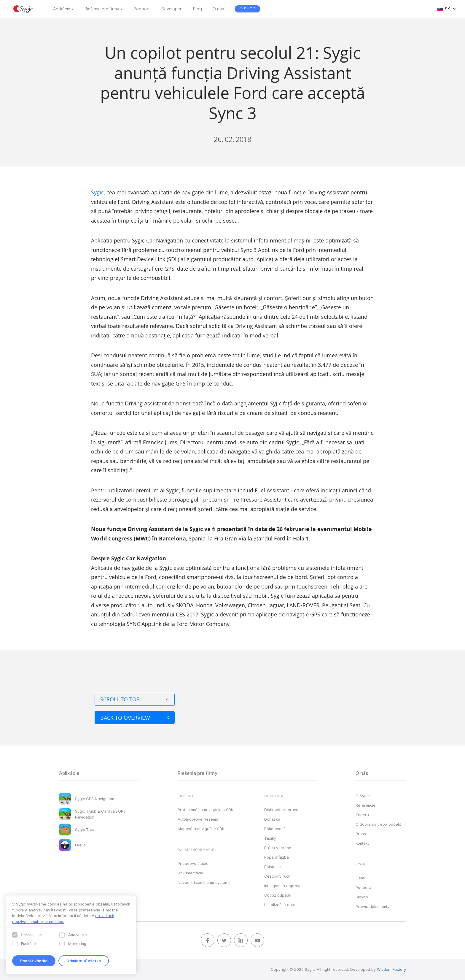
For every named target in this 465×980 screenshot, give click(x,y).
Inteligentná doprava (283, 886)
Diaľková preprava (281, 810)
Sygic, (98, 192)
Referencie (366, 805)
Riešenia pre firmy (102, 9)
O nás (218, 9)
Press (361, 834)
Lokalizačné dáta (280, 905)
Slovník (362, 897)
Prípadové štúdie (193, 863)
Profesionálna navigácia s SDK (206, 810)
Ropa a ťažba (277, 857)
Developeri (172, 9)
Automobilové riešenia (198, 819)
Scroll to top (135, 699)
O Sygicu (364, 796)
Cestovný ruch (277, 876)
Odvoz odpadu (278, 895)
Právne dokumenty (372, 906)
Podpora (142, 9)
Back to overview (135, 718)
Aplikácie (62, 9)
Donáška (272, 819)
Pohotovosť (274, 829)
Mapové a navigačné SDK (201, 829)
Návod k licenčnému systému (204, 882)
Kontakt (362, 843)
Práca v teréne (278, 848)
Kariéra (362, 815)
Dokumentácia (191, 873)
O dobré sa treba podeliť (378, 824)
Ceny (360, 878)
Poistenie (273, 867)
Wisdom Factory (391, 969)
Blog (198, 9)
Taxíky (270, 838)
